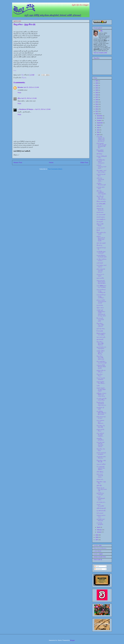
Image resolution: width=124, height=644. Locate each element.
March (99, 527)
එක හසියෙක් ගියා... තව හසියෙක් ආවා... (101, 198)
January (99, 532)
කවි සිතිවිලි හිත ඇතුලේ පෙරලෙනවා (101, 161)
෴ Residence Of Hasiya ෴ (26, 109)
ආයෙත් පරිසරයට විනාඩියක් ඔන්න (102, 256)
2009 (97, 535)
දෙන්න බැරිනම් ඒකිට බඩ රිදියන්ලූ (101, 352)
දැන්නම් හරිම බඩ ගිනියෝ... (101, 371)
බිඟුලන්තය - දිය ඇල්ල (101, 450)
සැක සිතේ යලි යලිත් (100, 408)
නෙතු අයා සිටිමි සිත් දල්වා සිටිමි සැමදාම (101, 367)
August (99, 125)
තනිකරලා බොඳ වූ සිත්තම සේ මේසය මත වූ (101, 395)
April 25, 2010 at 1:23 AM (43, 109)
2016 (97, 100)
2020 (97, 90)
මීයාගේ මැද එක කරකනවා (101, 379)
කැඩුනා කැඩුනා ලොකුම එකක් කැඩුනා (101, 389)
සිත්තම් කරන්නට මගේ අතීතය (101, 334)
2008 (97, 537)
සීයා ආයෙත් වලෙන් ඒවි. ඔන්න (100, 320)
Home (51, 162)
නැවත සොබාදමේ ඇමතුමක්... (101, 453)
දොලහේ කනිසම (101, 464)
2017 (97, 97)
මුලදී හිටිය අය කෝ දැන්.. (100, 494)
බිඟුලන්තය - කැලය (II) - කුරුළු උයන (100, 358)
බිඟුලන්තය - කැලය (100, 375)
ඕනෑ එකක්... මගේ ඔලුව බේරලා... (101, 171)
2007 (97, 540)
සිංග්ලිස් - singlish (98, 554)
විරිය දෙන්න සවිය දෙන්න (101, 233)
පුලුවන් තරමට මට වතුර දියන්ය (101, 348)
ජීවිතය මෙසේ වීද (101, 201)
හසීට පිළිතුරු (100, 472)
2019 (97, 93)
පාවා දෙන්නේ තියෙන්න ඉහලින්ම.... (100, 435)
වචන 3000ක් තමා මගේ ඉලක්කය (101, 286)
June (98, 130)
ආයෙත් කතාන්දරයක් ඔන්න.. (101, 498)
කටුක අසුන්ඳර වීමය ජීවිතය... (101, 382)
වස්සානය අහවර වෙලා (101, 516)
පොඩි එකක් (100, 263)
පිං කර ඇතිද (100, 331)
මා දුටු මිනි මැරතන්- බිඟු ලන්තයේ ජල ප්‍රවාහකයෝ (101, 139)
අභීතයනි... (99, 206)
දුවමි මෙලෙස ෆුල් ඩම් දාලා (101, 417)
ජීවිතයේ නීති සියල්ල (100, 225)
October (99, 120)
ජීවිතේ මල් (99, 245)
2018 (97, 95)
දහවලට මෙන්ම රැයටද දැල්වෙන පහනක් (101, 301)
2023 (97, 83)
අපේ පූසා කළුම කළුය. (101, 188)
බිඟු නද (24, 78)
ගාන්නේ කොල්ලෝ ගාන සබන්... (101, 167)
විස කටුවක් (100, 222)
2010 (97, 114)
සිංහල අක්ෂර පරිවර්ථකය (100, 151)
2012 (97, 109)
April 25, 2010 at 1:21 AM (31, 87)
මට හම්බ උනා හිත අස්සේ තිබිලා (102, 399)
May (98, 132)
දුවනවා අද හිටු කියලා (100, 430)
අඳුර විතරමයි (100, 339)
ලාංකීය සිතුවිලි (97, 551)
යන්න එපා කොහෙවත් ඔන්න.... (100, 180)
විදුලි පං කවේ (100, 308)
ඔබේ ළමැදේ (100, 513)
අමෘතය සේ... (100, 479)
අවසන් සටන (100, 212)
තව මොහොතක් (101, 215)
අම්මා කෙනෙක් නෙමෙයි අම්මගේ (101, 271)
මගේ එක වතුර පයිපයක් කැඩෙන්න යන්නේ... (100, 444)
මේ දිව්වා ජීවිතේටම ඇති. (101, 184)
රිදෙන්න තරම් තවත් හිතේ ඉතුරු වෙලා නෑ (101, 404)
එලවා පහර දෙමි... (101, 337)
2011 (97, 111)
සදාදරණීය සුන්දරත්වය (100, 439)
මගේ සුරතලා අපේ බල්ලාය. (101, 266)
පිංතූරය (15, 71)
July (98, 128)
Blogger (72, 640)
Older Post (84, 162)
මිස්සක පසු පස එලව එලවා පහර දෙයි (102, 489)
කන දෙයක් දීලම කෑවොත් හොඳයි (102, 362)
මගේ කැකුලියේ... (101, 219)
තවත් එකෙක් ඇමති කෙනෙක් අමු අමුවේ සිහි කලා (101, 145)
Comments (98, 569)
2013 (97, 107)
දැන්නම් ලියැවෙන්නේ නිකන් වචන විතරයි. (101, 238)
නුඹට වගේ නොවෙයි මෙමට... (100, 476)
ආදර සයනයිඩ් (100, 278)
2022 (97, 85)
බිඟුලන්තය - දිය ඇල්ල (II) (101, 426)
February (99, 530)
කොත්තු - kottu (98, 545)
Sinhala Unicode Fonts (100, 557)
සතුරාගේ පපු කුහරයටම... (100, 209)
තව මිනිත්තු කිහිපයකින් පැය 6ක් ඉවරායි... (101, 413)
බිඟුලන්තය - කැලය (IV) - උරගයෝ (100, 325)
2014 (97, 104)
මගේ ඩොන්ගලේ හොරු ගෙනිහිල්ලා (101, 296)
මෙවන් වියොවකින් (100, 505)
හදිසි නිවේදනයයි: (101, 508)
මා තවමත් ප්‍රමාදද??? (100, 524)
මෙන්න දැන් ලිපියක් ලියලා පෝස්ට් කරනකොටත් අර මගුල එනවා (101, 313)
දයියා (19, 98)
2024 (97, 81)
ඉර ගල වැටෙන (101, 228)
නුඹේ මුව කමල (101, 329)
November (100, 118)
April (98, 135)
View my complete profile (100, 53)
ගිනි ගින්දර (99, 154)
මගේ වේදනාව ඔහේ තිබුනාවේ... (100, 422)
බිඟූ (101, 31)
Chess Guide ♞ (98, 560)
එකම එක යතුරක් (101, 243)
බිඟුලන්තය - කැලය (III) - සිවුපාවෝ (100, 343)
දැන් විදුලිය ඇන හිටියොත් (101, 520)
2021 (97, 88)
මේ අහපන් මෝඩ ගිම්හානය (101, 457)
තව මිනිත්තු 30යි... (101, 204)
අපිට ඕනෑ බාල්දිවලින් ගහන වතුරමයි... (102, 192)
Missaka (20, 87)
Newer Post (18, 162)
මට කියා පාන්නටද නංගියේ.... (101, 260)
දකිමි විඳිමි (99, 486)
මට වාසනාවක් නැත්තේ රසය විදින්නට (101, 468)
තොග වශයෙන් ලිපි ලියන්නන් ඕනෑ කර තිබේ (101, 282)
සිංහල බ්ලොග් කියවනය (100, 548)
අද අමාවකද (100, 305)
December (100, 116)
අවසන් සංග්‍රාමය (101, 217)
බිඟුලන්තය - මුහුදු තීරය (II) (101, 461)
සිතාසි (98, 230)
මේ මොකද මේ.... (101, 502)
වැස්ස (98, 386)
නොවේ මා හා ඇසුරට (100, 275)
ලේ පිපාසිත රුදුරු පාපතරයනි (101, 252)
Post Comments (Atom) (55, 169)
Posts (97, 566)
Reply (19, 93)
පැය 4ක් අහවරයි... (101, 511)
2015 (97, 102)
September (100, 123)
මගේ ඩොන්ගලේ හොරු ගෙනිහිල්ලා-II (101, 291)
